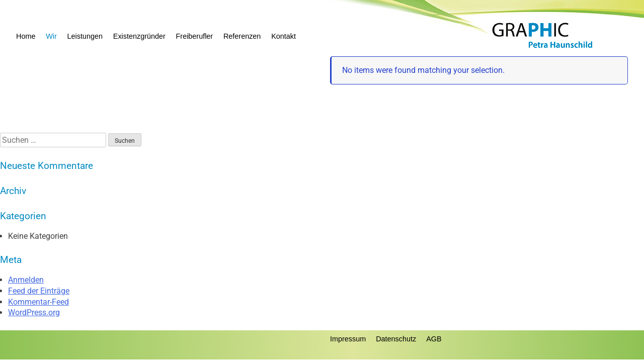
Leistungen (85, 36)
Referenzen (242, 36)
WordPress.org (34, 312)
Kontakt (284, 36)
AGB (434, 339)
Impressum (348, 339)
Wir (51, 36)
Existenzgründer (139, 36)
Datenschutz (396, 339)
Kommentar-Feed (38, 302)
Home (26, 36)
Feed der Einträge (39, 291)
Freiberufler (195, 36)
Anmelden (26, 280)
